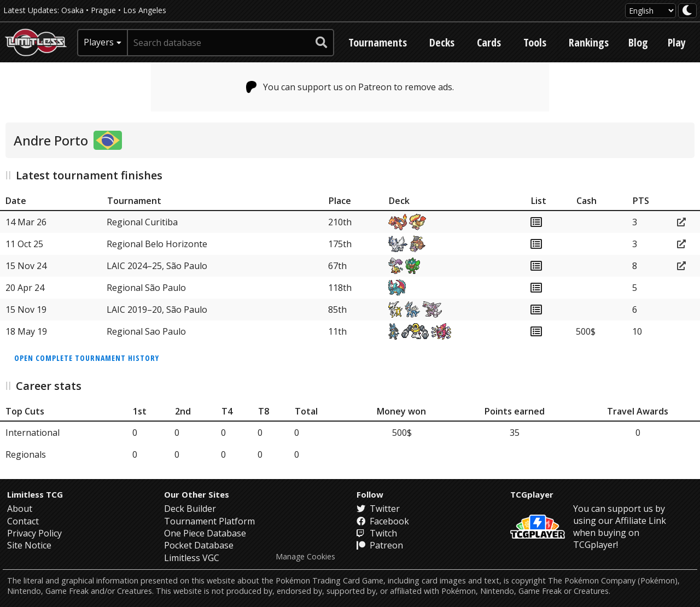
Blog (638, 42)
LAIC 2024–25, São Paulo (157, 266)
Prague (103, 10)
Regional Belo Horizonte (157, 244)
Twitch (377, 533)
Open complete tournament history (87, 358)
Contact (23, 521)
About (20, 509)
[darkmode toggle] (687, 11)
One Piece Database (205, 533)
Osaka (72, 10)
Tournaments (378, 42)
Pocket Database (199, 545)
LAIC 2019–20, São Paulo (157, 310)
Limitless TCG (35, 494)
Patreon (380, 545)
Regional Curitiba (142, 222)
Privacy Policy (34, 533)
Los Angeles (145, 10)
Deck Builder (190, 509)
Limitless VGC (192, 558)
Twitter (378, 509)
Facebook (383, 521)
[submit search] (322, 43)
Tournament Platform (209, 521)
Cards (489, 42)
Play (677, 42)
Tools (535, 42)
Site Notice (29, 545)
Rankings (589, 42)
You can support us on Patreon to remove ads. (350, 87)
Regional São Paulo (146, 288)
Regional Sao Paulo (146, 331)
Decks (442, 42)
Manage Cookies (305, 557)
